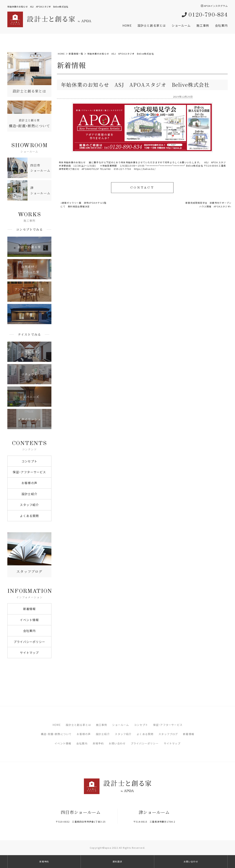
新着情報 (29, 609)
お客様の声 (29, 483)
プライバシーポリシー (29, 642)
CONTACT (142, 188)
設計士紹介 (29, 494)
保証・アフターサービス (29, 472)
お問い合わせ (117, 743)
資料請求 (117, 862)
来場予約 (98, 743)
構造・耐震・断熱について (56, 734)
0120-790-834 (205, 15)
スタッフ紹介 (29, 505)
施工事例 (203, 25)
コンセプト (29, 461)
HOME (127, 25)
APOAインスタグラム (214, 6)
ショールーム (181, 25)
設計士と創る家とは (152, 25)
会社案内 (221, 25)
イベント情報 (29, 620)
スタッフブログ (168, 734)
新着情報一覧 (76, 54)
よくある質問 (29, 516)
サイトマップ (29, 653)
